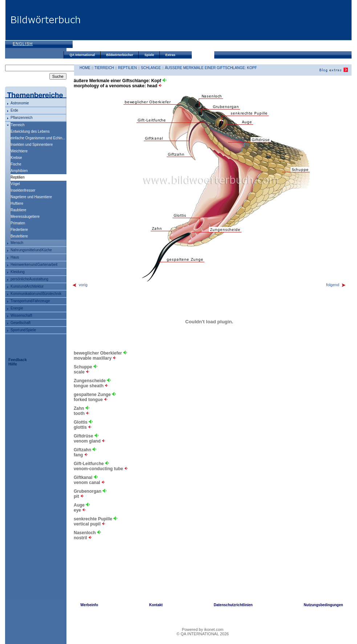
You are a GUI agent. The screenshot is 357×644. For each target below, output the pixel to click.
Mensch (17, 243)
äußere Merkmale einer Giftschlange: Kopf (211, 68)
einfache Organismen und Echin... (38, 138)
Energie (17, 308)
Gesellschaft (21, 323)
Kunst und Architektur (27, 286)
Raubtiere (18, 210)
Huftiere (17, 203)
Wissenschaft (21, 315)
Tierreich (18, 125)
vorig (80, 285)
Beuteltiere (19, 236)
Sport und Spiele (23, 330)
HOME (85, 68)
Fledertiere (19, 230)
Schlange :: (153, 68)
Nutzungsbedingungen (323, 605)
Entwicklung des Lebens (30, 131)
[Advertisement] (110, 26)
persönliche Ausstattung (29, 279)
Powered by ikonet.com (203, 629)
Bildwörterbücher (120, 55)
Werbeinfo (89, 605)
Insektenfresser (23, 190)
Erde (14, 110)
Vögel (15, 184)
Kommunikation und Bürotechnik (36, 294)
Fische (16, 164)
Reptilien (127, 68)
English (23, 44)
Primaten (18, 223)
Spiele (149, 55)
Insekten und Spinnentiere (32, 145)
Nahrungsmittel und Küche (31, 250)
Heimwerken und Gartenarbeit (34, 265)
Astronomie (20, 103)
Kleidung (18, 272)
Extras (170, 55)
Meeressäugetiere (25, 217)
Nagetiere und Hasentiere (31, 197)
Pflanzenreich (22, 118)
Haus (15, 257)
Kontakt (156, 605)
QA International (82, 55)
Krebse (16, 158)
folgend (336, 285)
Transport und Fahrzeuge (30, 301)
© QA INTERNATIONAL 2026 (203, 634)
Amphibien (19, 171)
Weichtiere (19, 151)
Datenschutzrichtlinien (233, 605)
